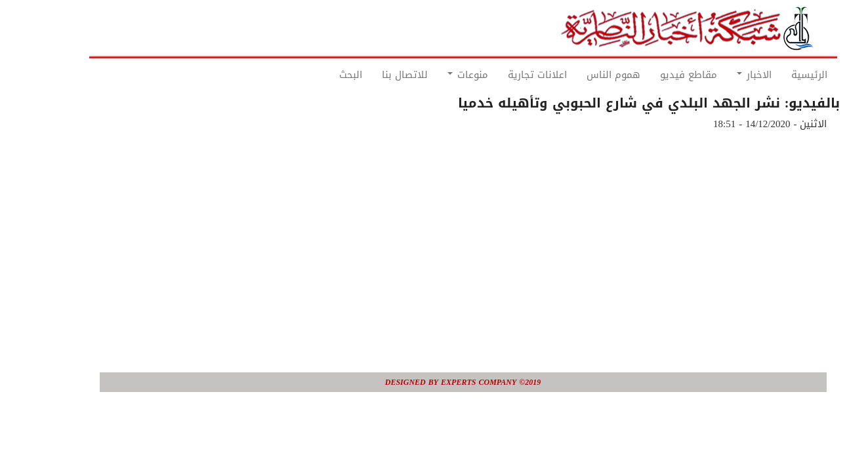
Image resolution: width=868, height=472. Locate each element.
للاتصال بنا (376, 75)
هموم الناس (585, 75)
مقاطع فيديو (660, 75)
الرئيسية (780, 75)
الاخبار (725, 75)
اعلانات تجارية (508, 75)
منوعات (439, 75)
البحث (322, 75)
